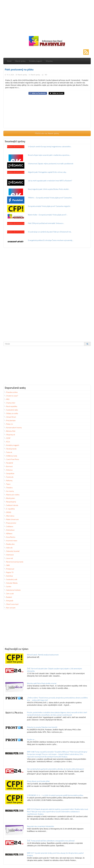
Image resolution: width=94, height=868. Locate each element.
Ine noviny (9, 491)
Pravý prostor (10, 523)
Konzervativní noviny (13, 427)
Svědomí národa (11, 505)
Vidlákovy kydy (11, 456)
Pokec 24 (8, 424)
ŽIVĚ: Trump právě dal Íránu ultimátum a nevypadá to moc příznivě (51, 841)
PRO (7, 399)
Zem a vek (9, 594)
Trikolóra (8, 488)
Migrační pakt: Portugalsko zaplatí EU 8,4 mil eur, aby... (47, 172)
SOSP (7, 438)
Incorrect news (11, 541)
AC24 (7, 442)
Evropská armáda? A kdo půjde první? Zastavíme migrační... (50, 206)
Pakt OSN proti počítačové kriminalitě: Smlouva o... (46, 223)
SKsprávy (49, 61)
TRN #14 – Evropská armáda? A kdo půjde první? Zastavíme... (50, 198)
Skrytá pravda (10, 449)
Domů (9, 61)
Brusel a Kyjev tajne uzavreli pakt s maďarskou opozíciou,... (49, 155)
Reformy (8, 480)
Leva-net (8, 558)
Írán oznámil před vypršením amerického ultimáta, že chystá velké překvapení (55, 769)
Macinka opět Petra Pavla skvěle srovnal (42, 683)
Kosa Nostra (10, 537)
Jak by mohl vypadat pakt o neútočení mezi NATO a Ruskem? (50, 181)
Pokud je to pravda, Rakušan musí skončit (42, 727)
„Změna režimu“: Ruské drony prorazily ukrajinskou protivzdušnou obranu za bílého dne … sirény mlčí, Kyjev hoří (57, 699)
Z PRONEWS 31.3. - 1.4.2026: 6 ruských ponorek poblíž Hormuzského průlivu (55, 795)
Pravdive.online (11, 392)
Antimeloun (9, 530)
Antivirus (8, 470)
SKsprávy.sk (10, 435)
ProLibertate (10, 420)
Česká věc (9, 477)
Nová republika (11, 406)
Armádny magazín (36, 61)
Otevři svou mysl (11, 604)
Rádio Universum (11, 519)
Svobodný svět (11, 579)
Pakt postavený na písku (19, 69)
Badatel (8, 597)
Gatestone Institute (12, 590)
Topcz (7, 484)
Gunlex (8, 586)
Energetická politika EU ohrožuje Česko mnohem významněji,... (51, 240)
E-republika (9, 509)
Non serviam (10, 608)
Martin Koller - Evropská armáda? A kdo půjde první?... (48, 215)
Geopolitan (9, 473)
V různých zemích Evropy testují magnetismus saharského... (50, 146)
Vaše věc (8, 548)
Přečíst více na (47, 133)
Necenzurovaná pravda (14, 562)
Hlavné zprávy (20, 61)
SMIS (7, 565)
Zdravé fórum (10, 417)
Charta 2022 (10, 403)
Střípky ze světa (11, 413)
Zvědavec (9, 526)
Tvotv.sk (8, 452)
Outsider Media (11, 583)
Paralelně (8, 463)
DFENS (8, 512)
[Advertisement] (47, 17)
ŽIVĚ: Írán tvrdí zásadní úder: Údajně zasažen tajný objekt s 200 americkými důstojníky (54, 670)
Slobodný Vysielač (12, 551)
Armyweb (9, 601)
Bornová (8, 466)
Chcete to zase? (11, 396)
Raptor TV (9, 572)
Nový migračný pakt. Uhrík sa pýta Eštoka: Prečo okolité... (49, 189)
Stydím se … (32, 739)
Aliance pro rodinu (12, 495)
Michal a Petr (10, 431)
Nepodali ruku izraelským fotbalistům (41, 826)
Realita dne (9, 544)
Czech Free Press (12, 459)
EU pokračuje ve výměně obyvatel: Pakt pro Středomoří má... (50, 232)
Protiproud (9, 569)
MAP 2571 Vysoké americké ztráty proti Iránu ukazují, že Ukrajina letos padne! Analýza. (55, 854)
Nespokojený (10, 502)
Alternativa (9, 516)
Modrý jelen (9, 498)
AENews (8, 533)
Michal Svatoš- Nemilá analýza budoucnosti (43, 655)
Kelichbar (8, 576)
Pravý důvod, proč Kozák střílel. (38, 781)
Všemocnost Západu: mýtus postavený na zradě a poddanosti (51, 164)
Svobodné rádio (11, 410)
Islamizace (9, 555)
